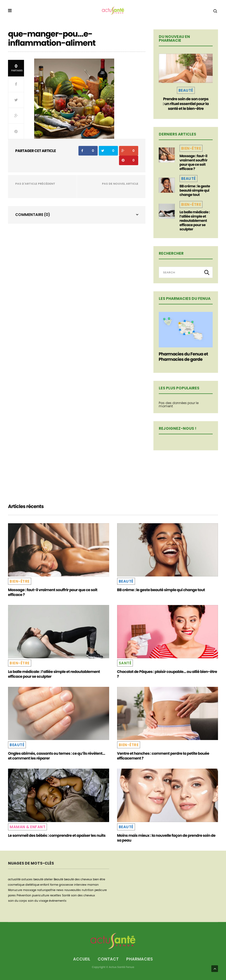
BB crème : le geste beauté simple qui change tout (195, 190)
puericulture (41, 895)
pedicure (101, 890)
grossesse (66, 885)
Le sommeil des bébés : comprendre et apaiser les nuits (57, 835)
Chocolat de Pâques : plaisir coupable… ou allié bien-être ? (167, 674)
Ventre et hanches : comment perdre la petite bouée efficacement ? (163, 756)
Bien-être (191, 148)
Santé (125, 663)
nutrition (88, 890)
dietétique (32, 885)
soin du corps (17, 901)
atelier (48, 879)
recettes (55, 895)
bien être (99, 879)
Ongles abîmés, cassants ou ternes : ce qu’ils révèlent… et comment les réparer (57, 756)
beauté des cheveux (78, 879)
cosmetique (16, 885)
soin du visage (38, 901)
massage (30, 890)
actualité (14, 879)
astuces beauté (32, 879)
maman (93, 885)
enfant (45, 885)
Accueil (82, 959)
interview (80, 885)
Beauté (186, 90)
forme (54, 885)
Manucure (15, 890)
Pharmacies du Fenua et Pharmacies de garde (183, 357)
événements (58, 901)
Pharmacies (140, 959)
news (60, 890)
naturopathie (46, 890)
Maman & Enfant (27, 827)
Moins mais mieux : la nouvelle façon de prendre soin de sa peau (166, 838)
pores (12, 895)
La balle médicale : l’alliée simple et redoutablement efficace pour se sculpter (195, 221)
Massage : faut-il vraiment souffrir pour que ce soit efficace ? (194, 162)
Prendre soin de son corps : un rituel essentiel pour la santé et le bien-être (186, 104)
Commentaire (33, 215)
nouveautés (73, 890)
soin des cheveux (83, 895)
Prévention (24, 895)
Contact (108, 959)
